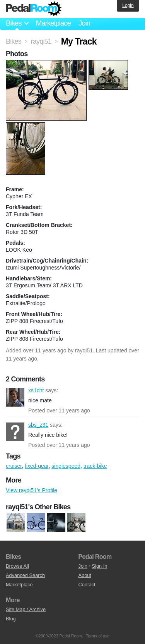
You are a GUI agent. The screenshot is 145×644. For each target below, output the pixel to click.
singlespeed (66, 466)
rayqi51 (84, 350)
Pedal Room (34, 9)
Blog (11, 619)
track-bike (95, 466)
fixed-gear (37, 466)
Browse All (17, 566)
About (85, 575)
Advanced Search (25, 575)
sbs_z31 (15, 432)
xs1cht (15, 397)
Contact (87, 585)
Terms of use (98, 636)
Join (84, 23)
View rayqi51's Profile (32, 490)
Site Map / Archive (26, 609)
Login (128, 5)
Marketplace (53, 23)
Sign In (100, 566)
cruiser (14, 466)
